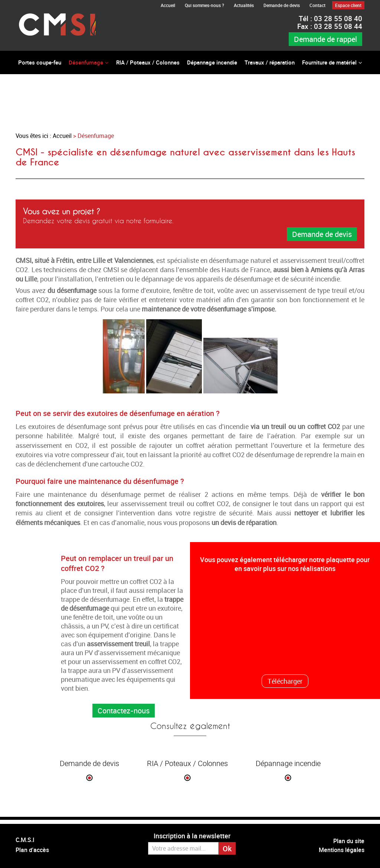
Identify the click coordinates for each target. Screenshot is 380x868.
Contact (317, 5)
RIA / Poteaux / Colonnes (148, 62)
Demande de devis (282, 5)
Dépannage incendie (212, 62)
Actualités (244, 5)
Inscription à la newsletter (192, 836)
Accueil (168, 5)
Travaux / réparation (270, 62)
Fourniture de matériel (329, 62)
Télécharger (285, 681)
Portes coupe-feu (40, 62)
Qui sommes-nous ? (204, 5)
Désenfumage (86, 62)
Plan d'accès (32, 850)
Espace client (348, 5)
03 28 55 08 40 (330, 19)
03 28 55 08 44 (330, 27)
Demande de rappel (325, 39)
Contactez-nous (124, 711)
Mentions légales (342, 850)
